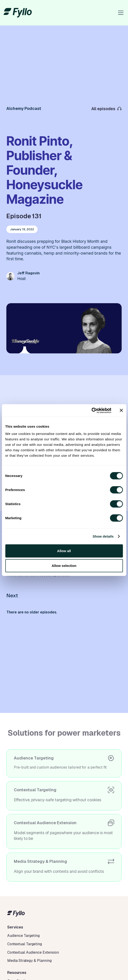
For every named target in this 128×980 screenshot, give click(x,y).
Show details (103, 536)
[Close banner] (121, 410)
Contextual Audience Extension (33, 952)
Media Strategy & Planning (29, 961)
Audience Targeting (23, 936)
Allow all (64, 551)
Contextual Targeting (25, 944)
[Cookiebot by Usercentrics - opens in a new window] (91, 410)
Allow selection (64, 566)
